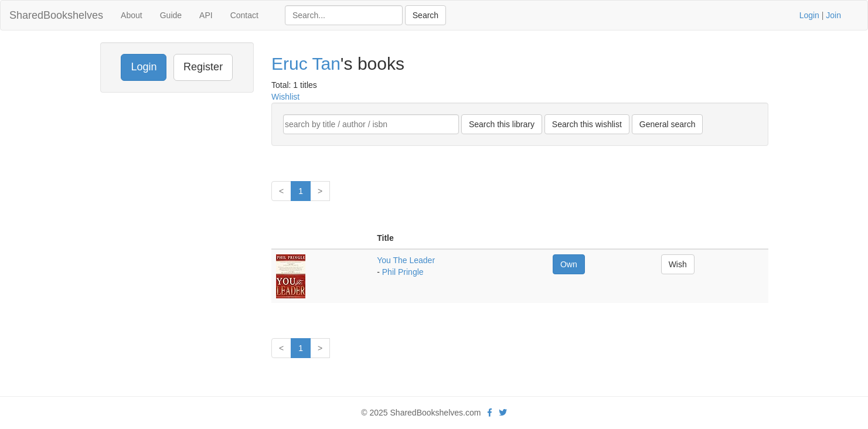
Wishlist (285, 97)
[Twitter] (503, 413)
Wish (678, 264)
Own (569, 264)
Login (809, 15)
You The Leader (406, 260)
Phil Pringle (403, 272)
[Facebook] (490, 413)
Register (203, 67)
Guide (171, 15)
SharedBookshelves (56, 15)
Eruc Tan (306, 64)
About (132, 15)
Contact (244, 15)
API (206, 15)
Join (833, 15)
